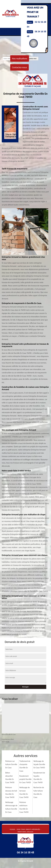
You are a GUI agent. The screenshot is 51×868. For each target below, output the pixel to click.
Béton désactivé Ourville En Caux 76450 (10, 778)
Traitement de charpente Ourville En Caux (25, 766)
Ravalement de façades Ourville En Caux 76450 (39, 778)
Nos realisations (20, 58)
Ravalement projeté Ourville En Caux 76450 (25, 779)
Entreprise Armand (25, 861)
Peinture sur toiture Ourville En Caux (11, 764)
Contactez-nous (19, 67)
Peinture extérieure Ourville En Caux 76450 (24, 807)
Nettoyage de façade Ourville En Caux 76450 (39, 764)
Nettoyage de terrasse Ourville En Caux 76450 (25, 792)
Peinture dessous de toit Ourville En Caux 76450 (11, 792)
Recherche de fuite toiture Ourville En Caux (39, 792)
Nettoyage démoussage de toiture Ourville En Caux (11, 807)
